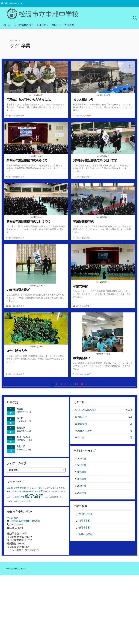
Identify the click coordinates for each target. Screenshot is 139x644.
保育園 (56, 500)
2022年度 (82, 488)
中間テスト (34, 494)
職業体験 (25, 494)
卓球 (9, 491)
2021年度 (82, 495)
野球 (41, 491)
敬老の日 (21, 429)
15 (82, 386)
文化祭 (23, 491)
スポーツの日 (23, 439)
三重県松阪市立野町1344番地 (25, 524)
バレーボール (50, 494)
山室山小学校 (86, 537)
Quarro (22, 574)
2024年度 (82, 474)
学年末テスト (16, 494)
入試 (51, 500)
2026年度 (82, 461)
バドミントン (21, 504)
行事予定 (42, 25)
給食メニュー (105, 433)
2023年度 (82, 481)
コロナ (46, 500)
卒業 (22, 500)
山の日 (20, 420)
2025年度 (82, 467)
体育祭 (42, 494)
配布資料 (69, 25)
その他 (105, 440)
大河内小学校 (86, 516)
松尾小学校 (84, 530)
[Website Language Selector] (13, 3)
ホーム (7, 25)
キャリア (46, 491)
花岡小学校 (84, 523)
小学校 (17, 500)
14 (76, 386)
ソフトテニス (56, 491)
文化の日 (21, 448)
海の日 (20, 411)
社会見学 (15, 491)
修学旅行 (34, 499)
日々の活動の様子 (24, 25)
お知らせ (56, 25)
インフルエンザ (32, 491)
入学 (29, 504)
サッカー (59, 494)
